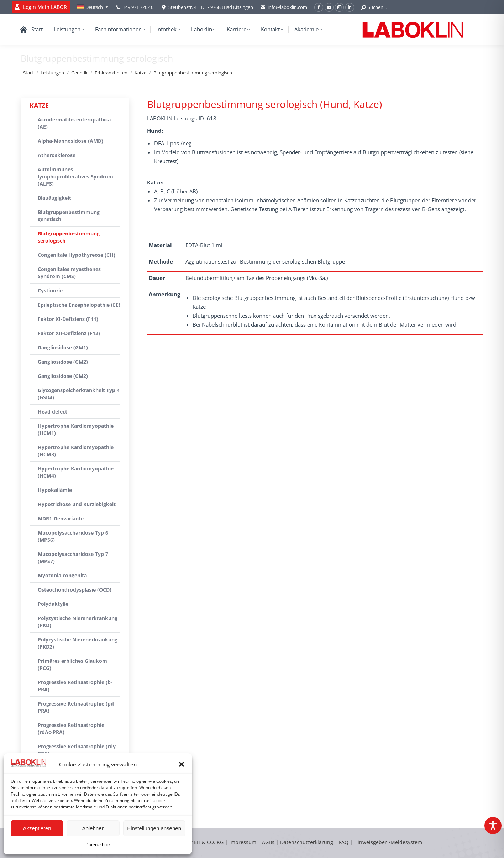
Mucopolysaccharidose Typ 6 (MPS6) (73, 536)
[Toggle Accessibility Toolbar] (493, 826)
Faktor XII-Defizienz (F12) (69, 333)
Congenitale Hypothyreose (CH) (77, 255)
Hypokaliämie (55, 490)
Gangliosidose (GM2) (63, 362)
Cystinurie (50, 290)
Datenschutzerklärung (307, 842)
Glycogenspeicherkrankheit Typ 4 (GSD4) (79, 394)
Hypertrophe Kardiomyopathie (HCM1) (76, 429)
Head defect (52, 412)
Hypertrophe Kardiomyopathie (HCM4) (76, 472)
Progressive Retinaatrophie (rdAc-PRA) (71, 729)
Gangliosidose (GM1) (63, 347)
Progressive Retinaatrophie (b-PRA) (75, 686)
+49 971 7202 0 (138, 7)
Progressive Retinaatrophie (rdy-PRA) (78, 750)
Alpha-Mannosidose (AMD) (70, 141)
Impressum (243, 842)
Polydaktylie (53, 604)
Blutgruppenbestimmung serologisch (69, 237)
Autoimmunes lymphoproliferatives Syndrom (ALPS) (75, 176)
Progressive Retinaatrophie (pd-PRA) (77, 707)
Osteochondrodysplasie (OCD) (75, 590)
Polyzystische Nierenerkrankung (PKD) (78, 622)
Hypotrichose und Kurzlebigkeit (77, 504)
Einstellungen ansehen (154, 828)
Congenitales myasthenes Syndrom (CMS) (69, 273)
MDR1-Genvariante (61, 518)
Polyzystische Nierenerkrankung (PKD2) (78, 643)
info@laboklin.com (284, 7)
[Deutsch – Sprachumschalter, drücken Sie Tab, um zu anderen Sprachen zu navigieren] (93, 7)
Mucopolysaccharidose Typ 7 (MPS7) (73, 558)
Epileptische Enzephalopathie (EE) (79, 305)
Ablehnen (93, 828)
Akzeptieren (37, 828)
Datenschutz (98, 845)
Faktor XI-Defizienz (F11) (68, 319)
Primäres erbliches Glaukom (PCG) (72, 664)
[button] (182, 764)
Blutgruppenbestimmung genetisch (69, 216)
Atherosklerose (57, 155)
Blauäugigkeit (54, 198)
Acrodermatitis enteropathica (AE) (74, 123)
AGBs (269, 842)
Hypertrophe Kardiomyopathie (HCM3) (76, 451)
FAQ (344, 842)
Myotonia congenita (62, 575)
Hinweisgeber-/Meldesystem (388, 842)
